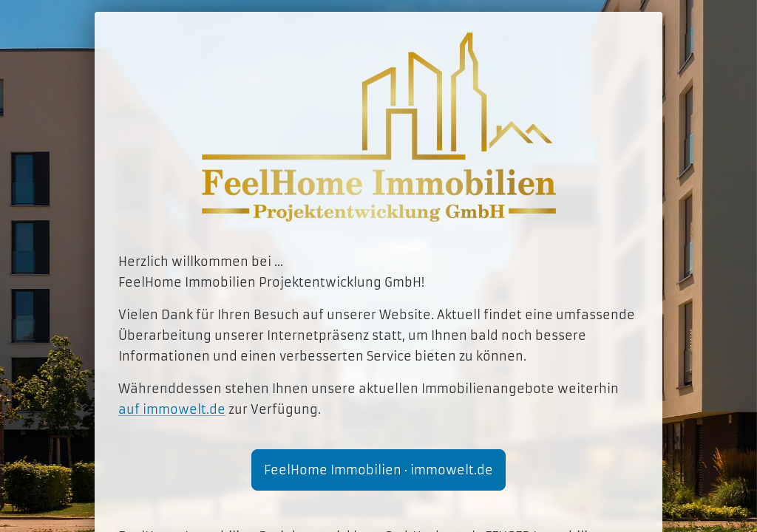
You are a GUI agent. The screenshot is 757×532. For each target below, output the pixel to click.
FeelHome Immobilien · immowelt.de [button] (378, 470)
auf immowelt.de (172, 409)
